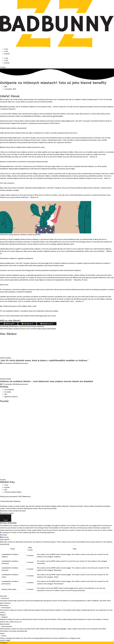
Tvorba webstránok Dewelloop (11, 501)
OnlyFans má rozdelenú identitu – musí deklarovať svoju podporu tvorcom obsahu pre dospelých (53, 381)
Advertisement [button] (5, 624)
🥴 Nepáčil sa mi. (47, 324)
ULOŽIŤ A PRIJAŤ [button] (5, 640)
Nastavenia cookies (7, 511)
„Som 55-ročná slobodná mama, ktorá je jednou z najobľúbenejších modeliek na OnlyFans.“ (50, 361)
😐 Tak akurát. (27, 324)
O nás (6, 49)
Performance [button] (5, 605)
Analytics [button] (3, 615)
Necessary (5, 537)
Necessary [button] (4, 535)
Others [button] (2, 633)
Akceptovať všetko (20, 511)
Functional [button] (4, 596)
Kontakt (7, 54)
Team (6, 51)
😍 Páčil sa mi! (9, 324)
